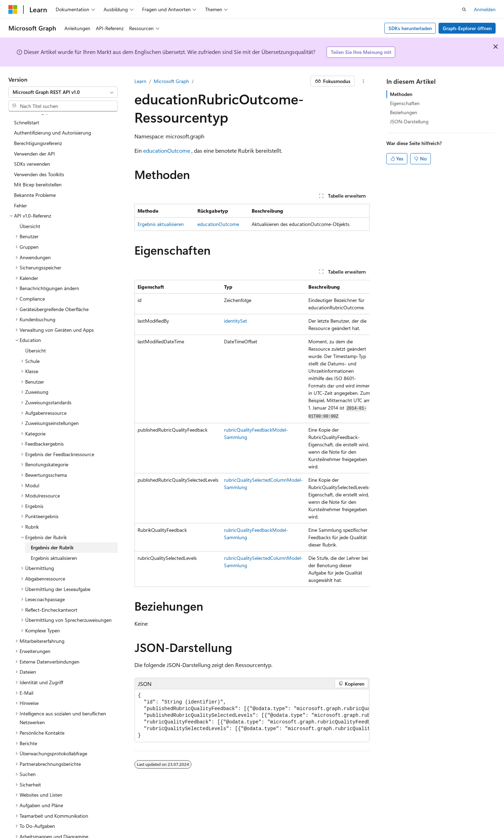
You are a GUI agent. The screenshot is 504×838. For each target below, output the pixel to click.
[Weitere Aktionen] (363, 81)
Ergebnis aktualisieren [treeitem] (54, 530)
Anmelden (485, 9)
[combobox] (63, 92)
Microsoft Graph (171, 81)
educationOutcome (167, 150)
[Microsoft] (13, 9)
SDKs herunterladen (410, 28)
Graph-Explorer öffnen (467, 28)
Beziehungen (404, 112)
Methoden (401, 94)
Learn (140, 81)
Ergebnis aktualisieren (161, 224)
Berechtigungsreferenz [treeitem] (38, 115)
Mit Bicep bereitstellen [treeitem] (38, 156)
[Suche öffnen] (464, 9)
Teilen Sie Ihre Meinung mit (361, 52)
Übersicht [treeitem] (30, 198)
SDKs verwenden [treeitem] (32, 136)
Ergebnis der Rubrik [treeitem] (52, 519)
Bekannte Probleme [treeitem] (35, 167)
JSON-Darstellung (409, 121)
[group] (252, 433)
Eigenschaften (405, 103)
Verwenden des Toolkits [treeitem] (39, 146)
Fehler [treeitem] (20, 177)
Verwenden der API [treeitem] (34, 126)
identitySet (236, 321)
